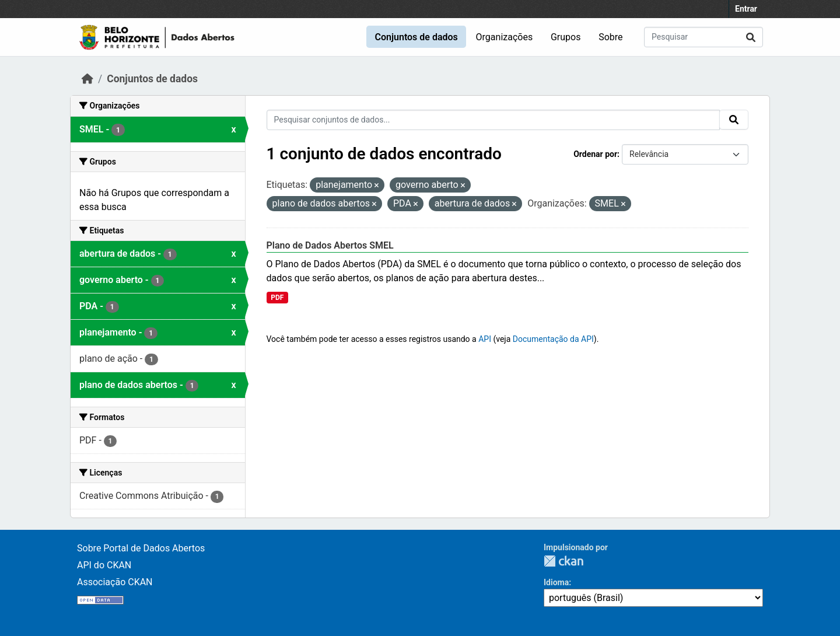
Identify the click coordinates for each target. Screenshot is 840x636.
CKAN (563, 561)
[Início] (87, 79)
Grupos (566, 37)
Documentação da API (553, 339)
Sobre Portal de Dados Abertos (141, 548)
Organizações (505, 37)
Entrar (746, 9)
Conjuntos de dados (416, 37)
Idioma (556, 582)
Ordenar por (595, 154)
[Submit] (751, 37)
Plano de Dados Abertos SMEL (330, 245)
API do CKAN (104, 565)
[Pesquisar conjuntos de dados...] (703, 37)
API (485, 339)
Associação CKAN (115, 582)
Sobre (610, 37)
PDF (277, 298)
